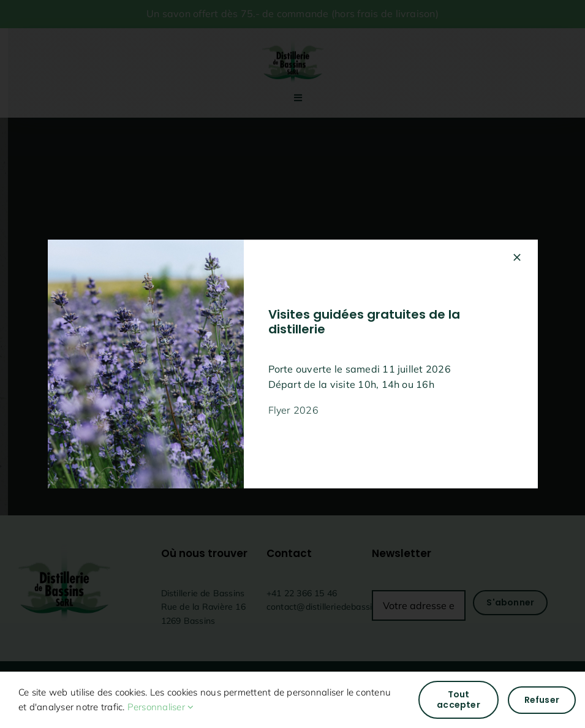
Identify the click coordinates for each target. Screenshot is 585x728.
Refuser (542, 700)
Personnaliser (161, 707)
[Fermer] (517, 257)
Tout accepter (459, 700)
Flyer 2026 (293, 410)
